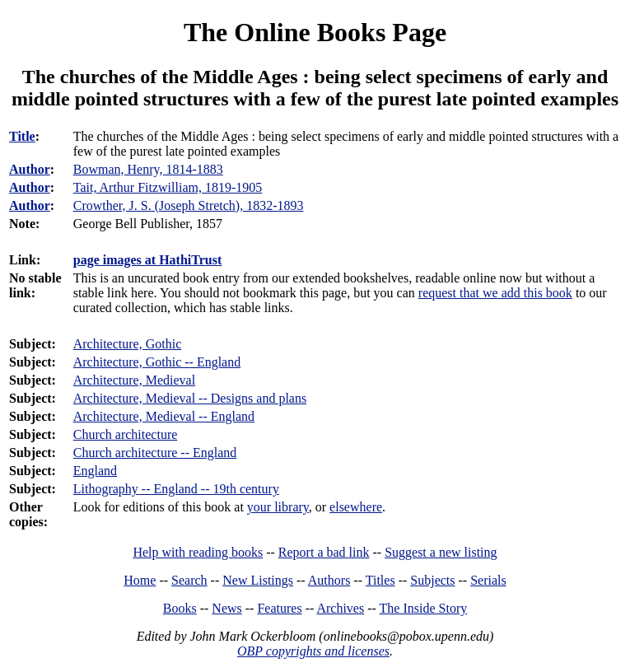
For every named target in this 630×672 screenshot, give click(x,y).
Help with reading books (198, 552)
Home (140, 580)
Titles (380, 580)
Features (279, 608)
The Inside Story (424, 608)
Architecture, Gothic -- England (157, 362)
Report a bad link (324, 552)
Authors (329, 580)
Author (30, 169)
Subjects (432, 580)
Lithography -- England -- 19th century (176, 489)
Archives (340, 608)
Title (22, 136)
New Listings (258, 580)
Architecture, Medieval (134, 380)
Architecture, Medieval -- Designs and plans (190, 398)
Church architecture (126, 434)
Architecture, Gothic (128, 344)
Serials (488, 580)
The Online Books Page (315, 32)
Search (189, 580)
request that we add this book (495, 293)
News (226, 608)
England (95, 471)
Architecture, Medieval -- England (164, 416)
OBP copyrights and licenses (313, 651)
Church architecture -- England (155, 453)
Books (180, 608)
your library (278, 507)
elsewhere (356, 507)
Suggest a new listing (441, 552)
